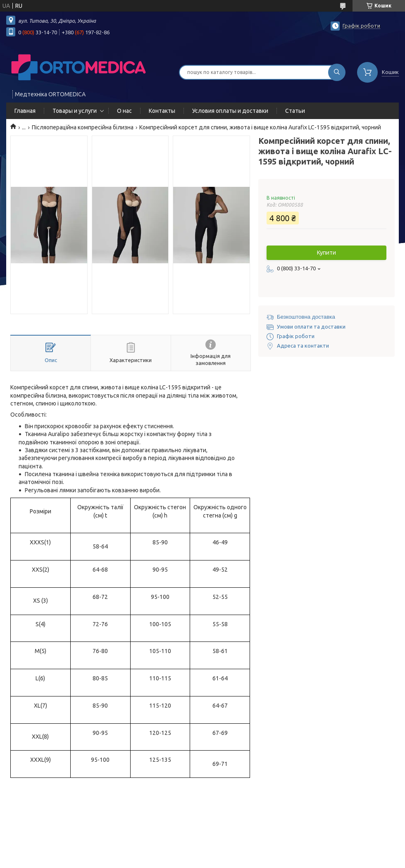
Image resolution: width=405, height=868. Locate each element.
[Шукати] (337, 72)
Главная (25, 111)
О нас (124, 111)
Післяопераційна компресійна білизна (83, 127)
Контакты (162, 111)
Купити (326, 253)
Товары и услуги (75, 111)
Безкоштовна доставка (306, 317)
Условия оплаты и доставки (230, 111)
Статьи (295, 111)
